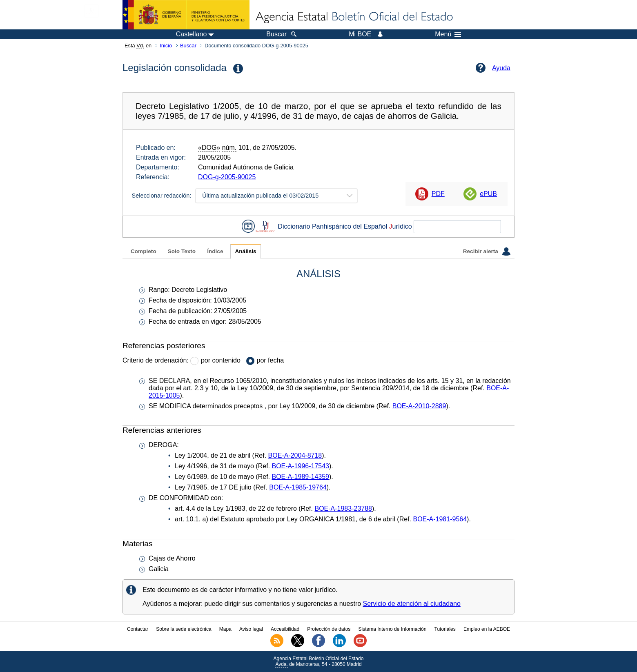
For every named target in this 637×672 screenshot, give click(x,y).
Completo (144, 251)
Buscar (188, 46)
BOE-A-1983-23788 (343, 508)
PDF (438, 194)
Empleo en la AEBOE (487, 629)
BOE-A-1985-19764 (298, 487)
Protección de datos (329, 629)
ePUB (488, 194)
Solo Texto (182, 251)
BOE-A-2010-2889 (419, 406)
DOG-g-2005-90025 (227, 177)
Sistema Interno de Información (393, 629)
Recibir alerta (487, 251)
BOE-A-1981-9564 (440, 519)
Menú (448, 34)
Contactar (138, 629)
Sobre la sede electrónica (184, 629)
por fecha (271, 360)
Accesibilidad (285, 629)
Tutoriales (445, 629)
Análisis (245, 251)
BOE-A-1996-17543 (300, 466)
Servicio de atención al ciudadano (412, 604)
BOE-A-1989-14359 (300, 477)
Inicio (166, 46)
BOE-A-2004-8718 (295, 455)
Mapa (225, 629)
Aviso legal (251, 629)
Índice (215, 251)
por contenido (221, 360)
